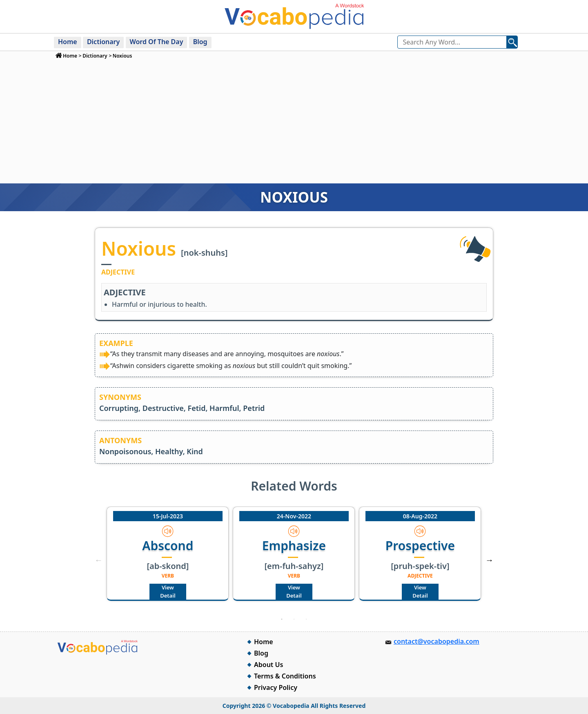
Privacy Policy (276, 687)
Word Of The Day (157, 42)
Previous (98, 560)
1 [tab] (282, 619)
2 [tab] (294, 619)
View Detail (168, 591)
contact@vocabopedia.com (437, 641)
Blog (200, 42)
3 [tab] (306, 619)
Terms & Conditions (285, 676)
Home (68, 42)
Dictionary (103, 42)
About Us (268, 665)
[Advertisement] (294, 121)
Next (490, 560)
